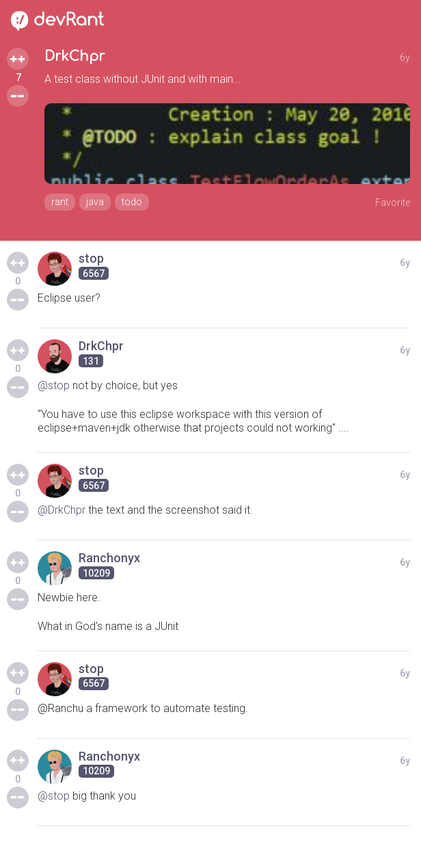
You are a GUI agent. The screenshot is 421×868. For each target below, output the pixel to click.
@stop (54, 385)
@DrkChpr (62, 510)
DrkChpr (74, 56)
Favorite (393, 202)
